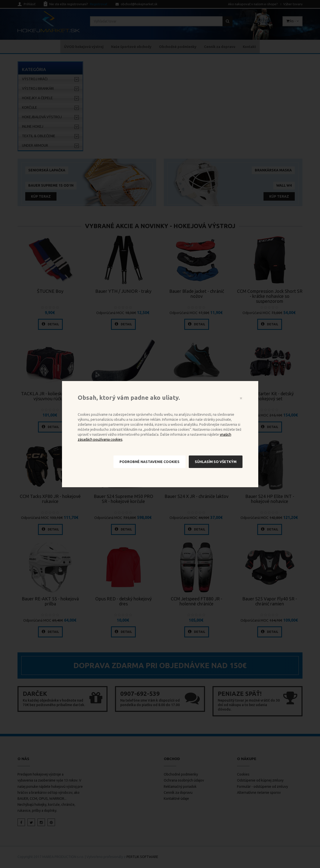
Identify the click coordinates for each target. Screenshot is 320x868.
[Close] (241, 398)
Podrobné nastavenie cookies (149, 462)
